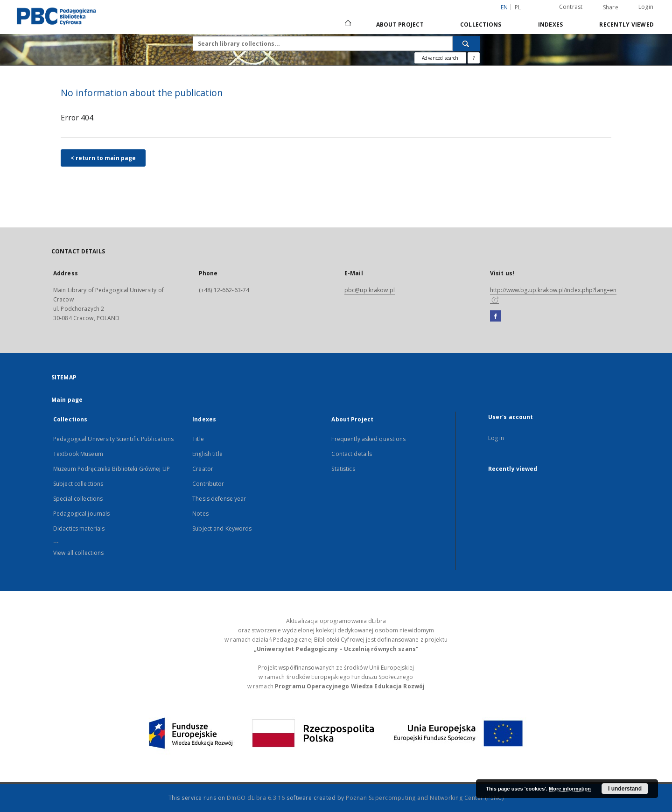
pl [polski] (518, 7)
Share (611, 7)
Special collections (78, 499)
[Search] (466, 43)
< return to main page (103, 158)
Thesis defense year (219, 499)
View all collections (78, 553)
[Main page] (347, 24)
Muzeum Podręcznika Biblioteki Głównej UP (112, 469)
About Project (400, 24)
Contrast (571, 7)
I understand (625, 789)
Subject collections (78, 484)
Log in (496, 438)
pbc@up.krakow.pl (370, 290)
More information (570, 789)
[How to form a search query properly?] (474, 58)
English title (207, 454)
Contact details (352, 454)
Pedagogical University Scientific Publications (114, 439)
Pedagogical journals (81, 514)
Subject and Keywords (222, 528)
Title (198, 439)
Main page (67, 400)
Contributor (208, 484)
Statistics (343, 469)
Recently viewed (626, 24)
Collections (481, 24)
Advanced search (440, 58)
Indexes (551, 24)
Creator (203, 469)
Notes (200, 514)
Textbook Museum (78, 454)
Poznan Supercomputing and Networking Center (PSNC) (425, 798)
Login (646, 7)
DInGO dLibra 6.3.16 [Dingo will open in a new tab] (256, 798)
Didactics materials (79, 528)
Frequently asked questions (368, 439)
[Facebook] (495, 316)
